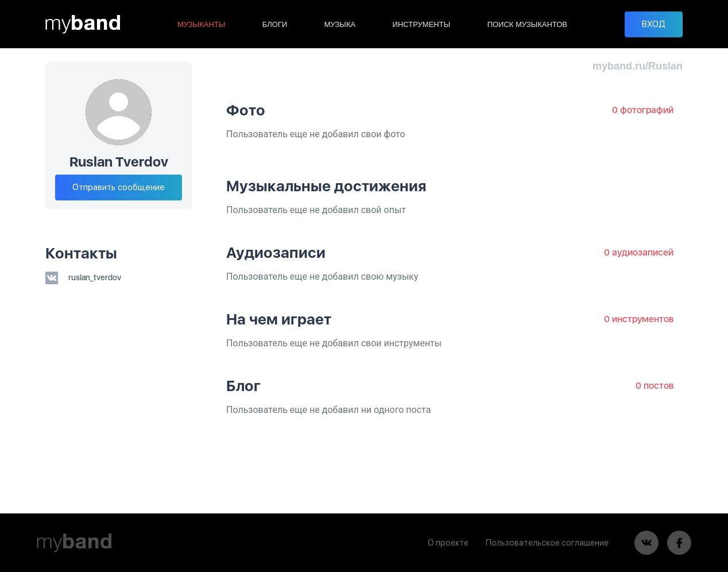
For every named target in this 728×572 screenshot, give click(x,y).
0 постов (655, 386)
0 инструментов (639, 319)
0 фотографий (643, 110)
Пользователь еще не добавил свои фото (316, 134)
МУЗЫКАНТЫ (201, 24)
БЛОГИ (275, 24)
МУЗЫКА (340, 24)
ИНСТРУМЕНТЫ (422, 24)
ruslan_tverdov (83, 277)
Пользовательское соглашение (547, 543)
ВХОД (654, 24)
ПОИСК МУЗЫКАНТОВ (527, 24)
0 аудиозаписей (639, 252)
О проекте (448, 543)
